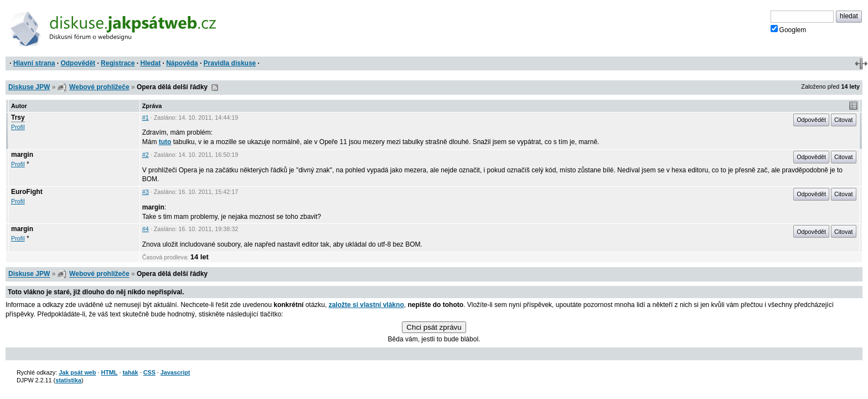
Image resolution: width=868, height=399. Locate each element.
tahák (130, 372)
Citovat (844, 120)
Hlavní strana (34, 63)
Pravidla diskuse (230, 63)
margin (22, 155)
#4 (146, 229)
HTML (109, 372)
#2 (146, 155)
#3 (146, 192)
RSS (215, 88)
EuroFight (27, 192)
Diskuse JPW (29, 87)
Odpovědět (78, 63)
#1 (146, 117)
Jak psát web (77, 372)
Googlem (789, 29)
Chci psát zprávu (434, 327)
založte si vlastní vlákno (366, 305)
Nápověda (182, 63)
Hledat (150, 63)
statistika (68, 380)
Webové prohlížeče (99, 87)
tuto (165, 142)
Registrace (118, 63)
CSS (149, 372)
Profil (18, 127)
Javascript (175, 372)
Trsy (18, 117)
